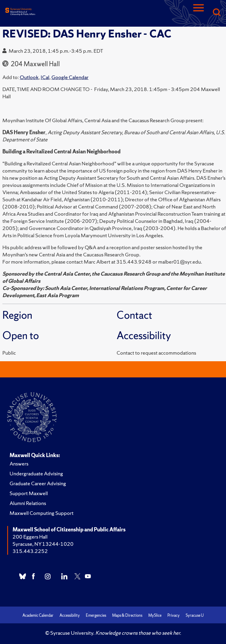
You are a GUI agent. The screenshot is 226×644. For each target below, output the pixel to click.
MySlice (155, 615)
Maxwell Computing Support (42, 513)
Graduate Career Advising (38, 483)
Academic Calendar (38, 615)
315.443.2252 (30, 551)
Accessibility (70, 615)
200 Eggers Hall (30, 537)
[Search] (216, 13)
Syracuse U (195, 615)
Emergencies (96, 615)
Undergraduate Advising (36, 473)
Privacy (174, 615)
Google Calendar (70, 77)
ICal (45, 77)
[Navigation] (198, 13)
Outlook (29, 77)
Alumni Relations (28, 503)
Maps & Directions (127, 615)
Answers (19, 464)
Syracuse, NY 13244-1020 (43, 544)
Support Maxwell (29, 493)
